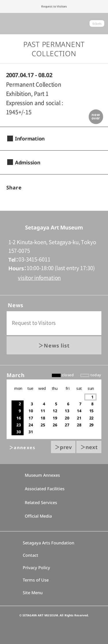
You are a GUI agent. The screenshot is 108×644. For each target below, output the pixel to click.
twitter (61, 188)
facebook (42, 188)
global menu (10, 23)
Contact (31, 555)
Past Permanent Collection (54, 49)
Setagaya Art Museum (54, 24)
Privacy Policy (36, 568)
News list (57, 345)
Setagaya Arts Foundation (49, 543)
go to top (54, 211)
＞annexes (22, 448)
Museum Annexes (39, 475)
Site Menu (33, 593)
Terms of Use (36, 580)
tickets (97, 24)
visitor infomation (39, 278)
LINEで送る (80, 188)
